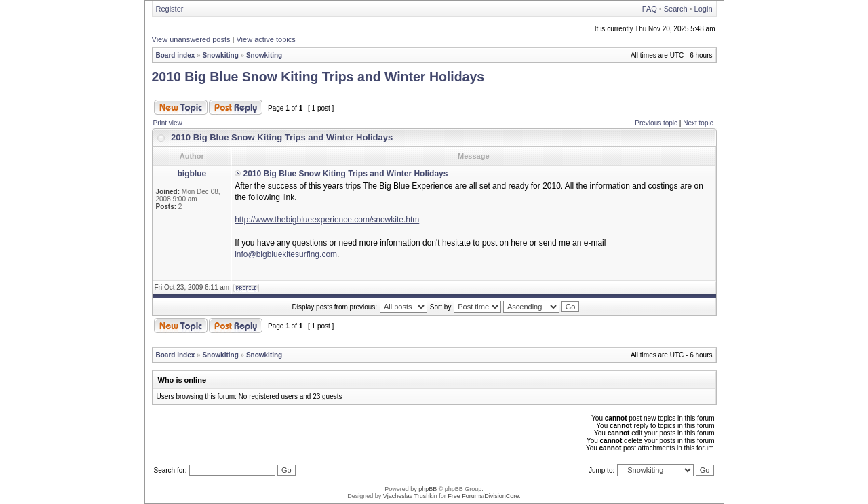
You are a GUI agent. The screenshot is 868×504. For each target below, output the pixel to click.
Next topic (698, 123)
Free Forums (465, 496)
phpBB (428, 489)
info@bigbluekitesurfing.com (286, 254)
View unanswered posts (191, 39)
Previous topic (656, 123)
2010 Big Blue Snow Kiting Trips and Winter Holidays (318, 77)
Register (170, 9)
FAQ (650, 9)
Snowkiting (220, 55)
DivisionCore (501, 496)
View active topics (265, 39)
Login (704, 9)
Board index (176, 55)
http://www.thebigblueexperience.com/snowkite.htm (327, 220)
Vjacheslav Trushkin (410, 496)
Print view (168, 123)
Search (676, 9)
